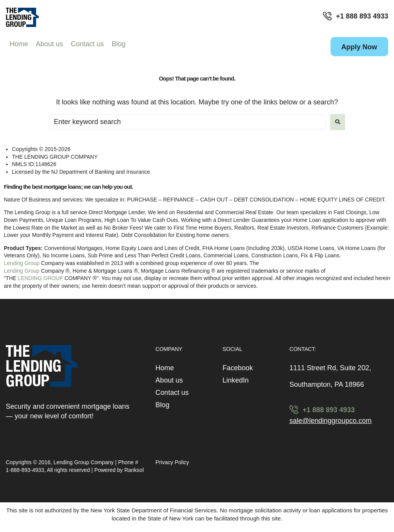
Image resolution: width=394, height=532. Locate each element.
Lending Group (22, 263)
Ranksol (134, 470)
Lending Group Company (84, 462)
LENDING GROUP (41, 278)
